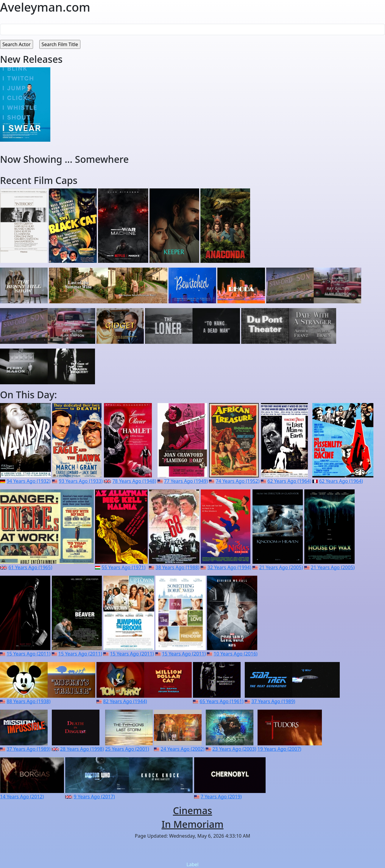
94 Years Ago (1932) (28, 481)
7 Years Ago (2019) (221, 797)
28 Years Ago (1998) (82, 749)
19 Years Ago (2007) (279, 749)
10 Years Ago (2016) (236, 654)
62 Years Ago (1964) (289, 481)
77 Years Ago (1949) (186, 481)
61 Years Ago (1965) (30, 567)
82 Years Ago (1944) (125, 701)
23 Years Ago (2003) (234, 749)
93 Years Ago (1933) (81, 481)
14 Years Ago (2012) (22, 797)
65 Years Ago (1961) (222, 701)
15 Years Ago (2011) (28, 654)
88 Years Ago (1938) (28, 701)
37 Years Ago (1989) (273, 701)
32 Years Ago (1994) (229, 567)
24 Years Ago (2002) (183, 749)
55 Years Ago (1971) (123, 567)
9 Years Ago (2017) (94, 797)
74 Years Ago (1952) (237, 481)
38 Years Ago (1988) (177, 567)
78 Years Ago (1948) (134, 481)
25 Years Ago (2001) (127, 749)
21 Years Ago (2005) (281, 567)
